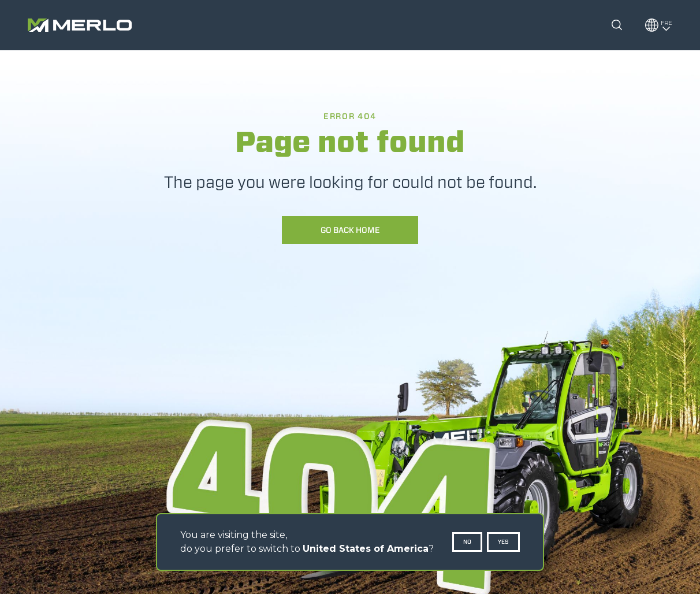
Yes (503, 542)
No (467, 542)
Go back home (350, 230)
